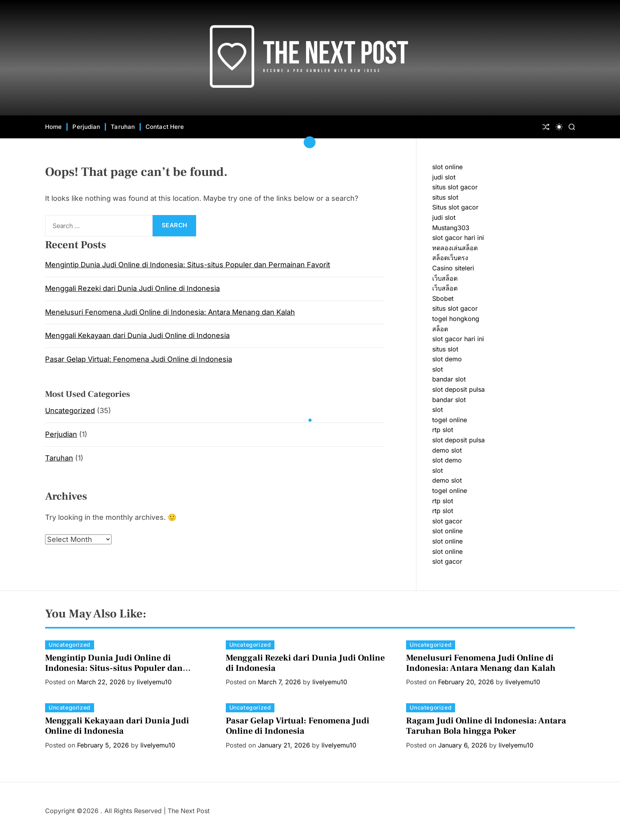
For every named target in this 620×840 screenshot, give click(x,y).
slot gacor (447, 521)
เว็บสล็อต (445, 278)
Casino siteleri (453, 268)
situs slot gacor (455, 187)
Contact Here (165, 127)
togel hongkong (456, 319)
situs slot (445, 197)
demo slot (447, 450)
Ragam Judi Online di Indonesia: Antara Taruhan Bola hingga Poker (486, 726)
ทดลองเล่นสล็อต (455, 248)
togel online (450, 420)
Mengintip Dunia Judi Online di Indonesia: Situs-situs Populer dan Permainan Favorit (188, 265)
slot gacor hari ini (458, 238)
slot (438, 369)
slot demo (447, 359)
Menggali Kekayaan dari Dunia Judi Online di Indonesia (137, 335)
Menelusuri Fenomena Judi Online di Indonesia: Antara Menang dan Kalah (170, 312)
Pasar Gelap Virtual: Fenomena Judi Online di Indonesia (139, 359)
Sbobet (443, 298)
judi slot (444, 177)
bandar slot (449, 379)
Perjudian (86, 127)
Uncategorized (70, 411)
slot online (447, 167)
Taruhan (123, 127)
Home (53, 127)
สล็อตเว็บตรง (450, 258)
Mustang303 (451, 228)
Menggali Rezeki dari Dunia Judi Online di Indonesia (132, 288)
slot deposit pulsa (458, 389)
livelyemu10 (154, 682)
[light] (559, 127)
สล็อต (440, 329)
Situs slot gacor (455, 207)
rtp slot (443, 430)
